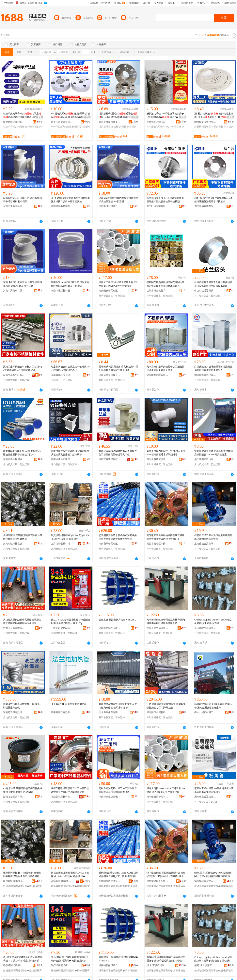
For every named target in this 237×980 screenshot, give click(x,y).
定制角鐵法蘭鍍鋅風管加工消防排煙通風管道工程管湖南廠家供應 (118, 790)
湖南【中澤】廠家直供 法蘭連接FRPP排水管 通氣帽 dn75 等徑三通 (23, 284)
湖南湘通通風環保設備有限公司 (62, 459)
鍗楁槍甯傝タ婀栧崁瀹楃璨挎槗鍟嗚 (157, 881)
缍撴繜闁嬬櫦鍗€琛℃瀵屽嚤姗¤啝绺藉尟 (14, 965)
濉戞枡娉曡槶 (201, 127)
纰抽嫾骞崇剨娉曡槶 (14, 127)
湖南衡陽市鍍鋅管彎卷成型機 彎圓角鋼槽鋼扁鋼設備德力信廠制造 (166, 621)
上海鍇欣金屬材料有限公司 (62, 544)
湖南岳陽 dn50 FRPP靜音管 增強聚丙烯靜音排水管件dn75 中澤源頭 (70, 284)
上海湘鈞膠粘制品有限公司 (62, 628)
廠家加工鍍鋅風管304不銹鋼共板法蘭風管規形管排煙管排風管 (214, 790)
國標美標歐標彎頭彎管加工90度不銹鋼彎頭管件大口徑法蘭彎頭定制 (70, 790)
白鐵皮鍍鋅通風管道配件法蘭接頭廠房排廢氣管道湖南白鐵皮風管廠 (213, 284)
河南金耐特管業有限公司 (157, 797)
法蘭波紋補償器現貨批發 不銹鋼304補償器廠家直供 (22, 706)
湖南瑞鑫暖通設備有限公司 (205, 375)
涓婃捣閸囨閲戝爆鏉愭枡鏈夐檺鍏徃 (62, 881)
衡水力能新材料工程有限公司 (205, 712)
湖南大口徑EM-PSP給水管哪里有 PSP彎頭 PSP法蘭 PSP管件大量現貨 (118, 284)
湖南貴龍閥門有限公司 (110, 628)
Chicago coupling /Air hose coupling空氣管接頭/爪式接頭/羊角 (213, 621)
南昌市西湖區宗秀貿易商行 (157, 544)
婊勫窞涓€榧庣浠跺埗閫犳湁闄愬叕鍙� (14, 122)
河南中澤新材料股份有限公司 (14, 206)
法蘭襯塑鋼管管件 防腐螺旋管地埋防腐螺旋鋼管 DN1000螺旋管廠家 (214, 453)
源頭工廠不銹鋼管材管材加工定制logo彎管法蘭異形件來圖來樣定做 (22, 368)
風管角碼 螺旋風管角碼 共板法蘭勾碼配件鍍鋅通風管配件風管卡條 (118, 368)
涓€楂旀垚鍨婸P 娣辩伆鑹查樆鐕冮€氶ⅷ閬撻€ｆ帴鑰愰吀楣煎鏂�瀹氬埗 (214, 116)
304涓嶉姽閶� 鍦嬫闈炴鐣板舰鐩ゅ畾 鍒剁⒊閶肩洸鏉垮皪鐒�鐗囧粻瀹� (71, 116)
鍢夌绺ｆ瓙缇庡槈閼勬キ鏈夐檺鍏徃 (205, 965)
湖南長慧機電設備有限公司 (157, 459)
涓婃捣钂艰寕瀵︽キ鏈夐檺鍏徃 (205, 881)
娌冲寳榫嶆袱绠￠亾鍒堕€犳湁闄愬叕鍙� (110, 122)
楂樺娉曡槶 (120, 127)
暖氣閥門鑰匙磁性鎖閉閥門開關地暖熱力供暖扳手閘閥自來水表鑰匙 (166, 284)
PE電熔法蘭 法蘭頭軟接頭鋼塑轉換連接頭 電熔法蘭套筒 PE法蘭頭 (23, 790)
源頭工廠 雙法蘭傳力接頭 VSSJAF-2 (118, 620)
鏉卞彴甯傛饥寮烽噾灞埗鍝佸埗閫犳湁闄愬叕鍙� (62, 122)
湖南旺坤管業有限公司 (157, 206)
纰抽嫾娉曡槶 (106, 127)
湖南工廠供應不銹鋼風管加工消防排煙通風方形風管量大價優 (166, 368)
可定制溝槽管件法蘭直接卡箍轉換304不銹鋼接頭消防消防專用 (71, 368)
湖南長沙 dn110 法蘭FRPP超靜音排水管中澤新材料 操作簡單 (23, 200)
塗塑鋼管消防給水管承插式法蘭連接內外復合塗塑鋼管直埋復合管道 (118, 537)
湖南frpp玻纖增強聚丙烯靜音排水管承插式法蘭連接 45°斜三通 (118, 200)
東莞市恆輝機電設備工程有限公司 (14, 544)
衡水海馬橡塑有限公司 (110, 712)
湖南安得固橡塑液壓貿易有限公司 (14, 459)
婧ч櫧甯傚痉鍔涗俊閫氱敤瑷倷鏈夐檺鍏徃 (157, 965)
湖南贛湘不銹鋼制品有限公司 (62, 206)
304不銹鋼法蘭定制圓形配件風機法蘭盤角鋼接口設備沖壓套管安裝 (71, 200)
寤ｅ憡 (39, 117)
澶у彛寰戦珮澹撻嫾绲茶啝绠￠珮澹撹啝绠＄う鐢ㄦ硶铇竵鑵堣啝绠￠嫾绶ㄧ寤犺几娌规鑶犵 (23, 959)
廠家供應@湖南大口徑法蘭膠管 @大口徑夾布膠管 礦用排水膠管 (118, 706)
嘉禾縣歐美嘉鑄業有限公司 (205, 628)
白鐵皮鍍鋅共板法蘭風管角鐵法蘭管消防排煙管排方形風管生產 (213, 368)
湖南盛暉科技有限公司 (62, 375)
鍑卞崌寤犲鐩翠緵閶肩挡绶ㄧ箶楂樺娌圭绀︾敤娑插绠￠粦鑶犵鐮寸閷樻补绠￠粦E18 (166, 875)
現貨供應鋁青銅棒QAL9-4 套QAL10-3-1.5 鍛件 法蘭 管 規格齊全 (71, 537)
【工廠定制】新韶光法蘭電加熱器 (69, 704)
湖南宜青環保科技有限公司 (110, 459)
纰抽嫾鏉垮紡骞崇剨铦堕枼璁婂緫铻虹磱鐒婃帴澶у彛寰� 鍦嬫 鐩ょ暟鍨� (22, 116)
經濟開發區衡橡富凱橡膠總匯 (14, 628)
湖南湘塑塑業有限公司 (14, 797)
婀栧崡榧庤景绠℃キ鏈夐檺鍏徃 (110, 881)
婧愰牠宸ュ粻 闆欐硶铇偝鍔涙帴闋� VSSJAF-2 (118, 959)
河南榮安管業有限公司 (110, 291)
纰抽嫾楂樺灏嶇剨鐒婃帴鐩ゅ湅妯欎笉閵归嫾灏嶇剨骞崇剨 (118, 116)
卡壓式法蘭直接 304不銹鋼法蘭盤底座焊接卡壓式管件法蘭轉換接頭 (165, 200)
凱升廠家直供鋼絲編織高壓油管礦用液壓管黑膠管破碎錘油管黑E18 (166, 537)
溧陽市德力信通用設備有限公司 (157, 628)
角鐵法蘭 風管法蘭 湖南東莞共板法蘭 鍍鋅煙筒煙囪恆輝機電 (23, 537)
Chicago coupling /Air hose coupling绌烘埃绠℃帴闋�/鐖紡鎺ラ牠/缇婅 (213, 959)
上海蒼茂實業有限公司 (205, 544)
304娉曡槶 (176, 127)
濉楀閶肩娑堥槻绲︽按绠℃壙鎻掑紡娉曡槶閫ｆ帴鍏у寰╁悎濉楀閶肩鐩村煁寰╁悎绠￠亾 (118, 875)
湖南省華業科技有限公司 (110, 375)
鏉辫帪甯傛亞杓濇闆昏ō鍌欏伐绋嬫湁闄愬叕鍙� (14, 881)
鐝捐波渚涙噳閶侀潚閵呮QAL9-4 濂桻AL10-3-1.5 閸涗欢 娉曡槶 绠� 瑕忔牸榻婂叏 (70, 875)
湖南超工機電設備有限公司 (14, 712)
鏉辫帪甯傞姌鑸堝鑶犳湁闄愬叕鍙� (205, 122)
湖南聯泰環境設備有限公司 (157, 375)
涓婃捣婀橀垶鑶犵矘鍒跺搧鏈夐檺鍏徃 (62, 965)
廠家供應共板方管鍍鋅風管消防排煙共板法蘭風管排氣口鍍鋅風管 (70, 453)
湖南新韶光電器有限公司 (62, 712)
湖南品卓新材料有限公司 (14, 375)
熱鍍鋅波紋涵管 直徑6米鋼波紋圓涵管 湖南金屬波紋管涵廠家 (213, 706)
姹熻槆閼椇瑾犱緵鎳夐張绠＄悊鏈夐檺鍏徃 (157, 122)
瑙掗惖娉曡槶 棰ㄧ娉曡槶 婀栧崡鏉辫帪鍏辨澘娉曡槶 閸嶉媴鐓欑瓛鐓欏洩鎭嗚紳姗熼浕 (22, 875)
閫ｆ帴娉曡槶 (216, 127)
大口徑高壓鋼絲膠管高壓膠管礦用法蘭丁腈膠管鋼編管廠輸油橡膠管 (22, 621)
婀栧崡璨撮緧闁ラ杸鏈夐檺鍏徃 (110, 965)
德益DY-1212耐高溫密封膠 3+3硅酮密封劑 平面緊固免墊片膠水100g (71, 621)
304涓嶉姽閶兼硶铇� (62, 127)
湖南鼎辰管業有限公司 (110, 544)
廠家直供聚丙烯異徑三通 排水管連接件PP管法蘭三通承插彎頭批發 (166, 453)
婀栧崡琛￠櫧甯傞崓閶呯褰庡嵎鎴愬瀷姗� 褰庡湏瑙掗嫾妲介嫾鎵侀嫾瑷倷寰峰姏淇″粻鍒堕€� (166, 959)
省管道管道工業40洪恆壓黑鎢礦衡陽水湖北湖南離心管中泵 (213, 537)
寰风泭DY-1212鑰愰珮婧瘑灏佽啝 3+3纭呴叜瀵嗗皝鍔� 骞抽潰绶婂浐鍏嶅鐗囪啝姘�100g (70, 959)
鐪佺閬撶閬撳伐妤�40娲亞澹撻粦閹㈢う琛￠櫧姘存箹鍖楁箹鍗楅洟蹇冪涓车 (213, 875)
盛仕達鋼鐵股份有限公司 (205, 459)
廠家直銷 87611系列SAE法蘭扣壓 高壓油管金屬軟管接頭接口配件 (22, 453)
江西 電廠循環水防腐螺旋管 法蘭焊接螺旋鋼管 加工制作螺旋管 (166, 706)
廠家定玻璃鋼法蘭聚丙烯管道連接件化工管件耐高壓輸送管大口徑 (118, 453)
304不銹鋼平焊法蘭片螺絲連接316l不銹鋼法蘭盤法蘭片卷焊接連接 (214, 200)
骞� (40, 122)
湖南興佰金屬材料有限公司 (157, 712)
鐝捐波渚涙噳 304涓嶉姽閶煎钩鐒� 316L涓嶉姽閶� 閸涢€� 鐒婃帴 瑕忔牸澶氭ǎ (166, 116)
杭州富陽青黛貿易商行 (157, 291)
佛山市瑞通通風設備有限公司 (205, 291)
